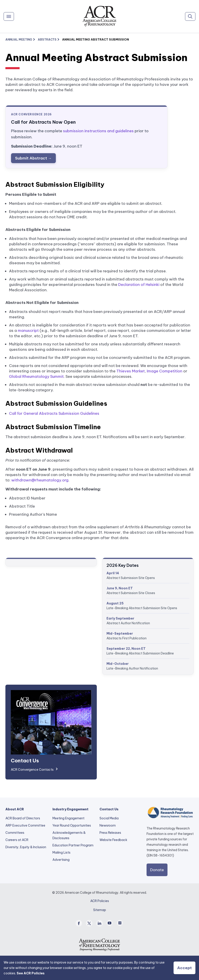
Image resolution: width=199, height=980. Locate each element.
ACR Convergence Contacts (32, 770)
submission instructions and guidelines (98, 131)
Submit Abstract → (33, 158)
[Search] (190, 16)
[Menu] (9, 16)
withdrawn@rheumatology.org (40, 480)
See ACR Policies (31, 973)
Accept (184, 968)
